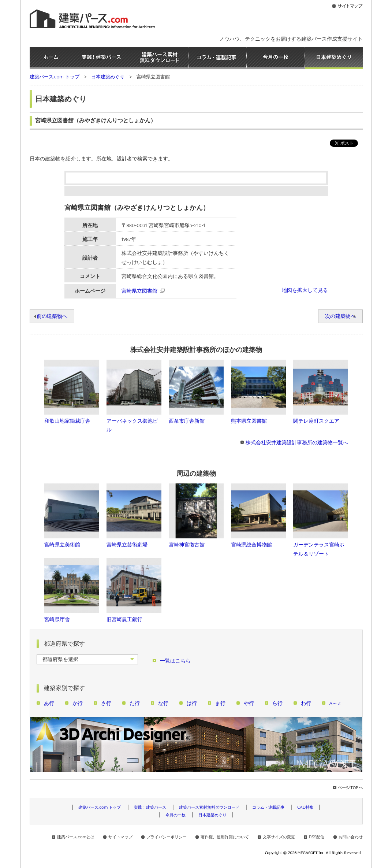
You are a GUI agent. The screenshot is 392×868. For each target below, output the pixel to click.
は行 (192, 703)
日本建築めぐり (334, 58)
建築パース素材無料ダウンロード (159, 58)
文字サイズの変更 (279, 837)
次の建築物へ (340, 316)
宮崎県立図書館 (139, 291)
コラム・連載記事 (217, 58)
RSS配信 (317, 837)
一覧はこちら (175, 661)
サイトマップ (120, 837)
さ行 (106, 703)
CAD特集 (305, 807)
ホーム (51, 58)
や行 (249, 703)
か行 (78, 703)
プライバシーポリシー (167, 837)
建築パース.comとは (76, 837)
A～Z (335, 703)
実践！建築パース (101, 58)
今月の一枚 (276, 58)
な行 (163, 703)
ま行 (220, 703)
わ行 (306, 703)
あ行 (49, 703)
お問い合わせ (351, 837)
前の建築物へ (52, 316)
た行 (135, 703)
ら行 (277, 703)
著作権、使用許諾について (225, 837)
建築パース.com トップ (55, 77)
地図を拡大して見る (305, 290)
